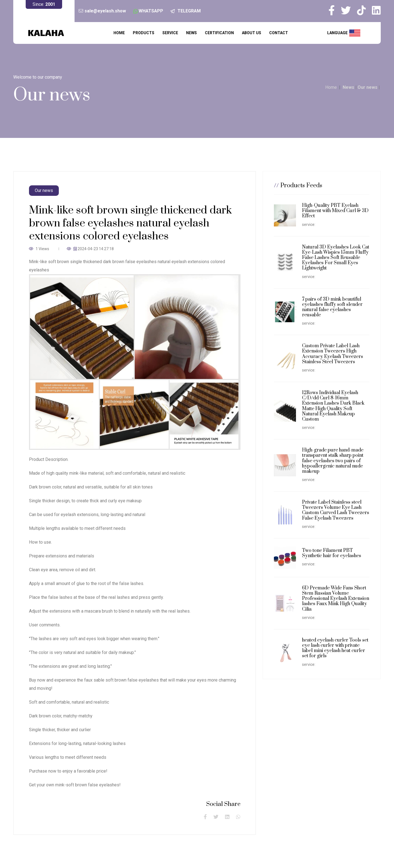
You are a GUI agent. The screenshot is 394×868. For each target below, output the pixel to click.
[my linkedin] (376, 10)
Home (119, 33)
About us (252, 33)
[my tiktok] (364, 10)
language (344, 33)
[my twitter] (348, 10)
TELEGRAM (189, 11)
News (191, 33)
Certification (219, 33)
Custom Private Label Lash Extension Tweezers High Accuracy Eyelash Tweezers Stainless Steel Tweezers (333, 354)
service (170, 33)
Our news (367, 87)
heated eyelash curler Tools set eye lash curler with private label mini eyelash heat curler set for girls (335, 648)
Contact (279, 33)
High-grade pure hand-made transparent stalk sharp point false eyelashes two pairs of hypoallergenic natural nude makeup (333, 461)
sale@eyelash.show (105, 11)
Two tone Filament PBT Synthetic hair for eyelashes (332, 553)
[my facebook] (334, 10)
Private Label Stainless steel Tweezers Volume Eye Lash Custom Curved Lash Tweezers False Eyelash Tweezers (336, 510)
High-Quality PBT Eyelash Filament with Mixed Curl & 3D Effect (335, 211)
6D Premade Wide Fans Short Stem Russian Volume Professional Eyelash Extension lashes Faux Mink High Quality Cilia (336, 599)
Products (144, 33)
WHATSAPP (151, 11)
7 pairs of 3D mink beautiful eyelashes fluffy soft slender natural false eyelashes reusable (332, 307)
